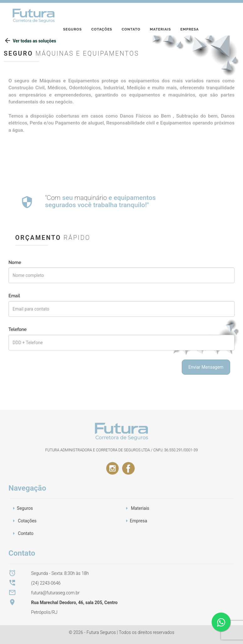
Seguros (73, 14)
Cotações (102, 14)
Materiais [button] (140, 508)
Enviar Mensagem (206, 367)
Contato (131, 14)
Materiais (160, 14)
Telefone (18, 329)
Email (14, 296)
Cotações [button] (27, 521)
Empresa (190, 14)
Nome (15, 262)
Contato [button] (26, 533)
